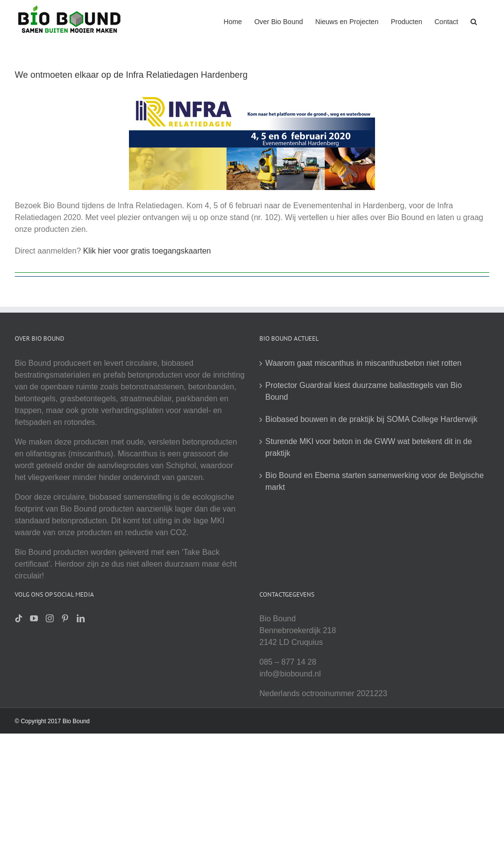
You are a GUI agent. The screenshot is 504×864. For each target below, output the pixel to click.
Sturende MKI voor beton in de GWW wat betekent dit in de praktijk (369, 447)
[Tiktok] (19, 618)
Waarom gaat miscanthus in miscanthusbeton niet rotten (363, 363)
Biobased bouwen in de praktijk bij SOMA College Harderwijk (371, 419)
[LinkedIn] (81, 618)
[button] (474, 21)
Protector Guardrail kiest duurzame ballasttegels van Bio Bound (363, 391)
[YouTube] (34, 618)
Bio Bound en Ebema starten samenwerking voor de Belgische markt (375, 481)
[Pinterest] (65, 618)
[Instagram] (50, 618)
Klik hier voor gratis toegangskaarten (147, 251)
